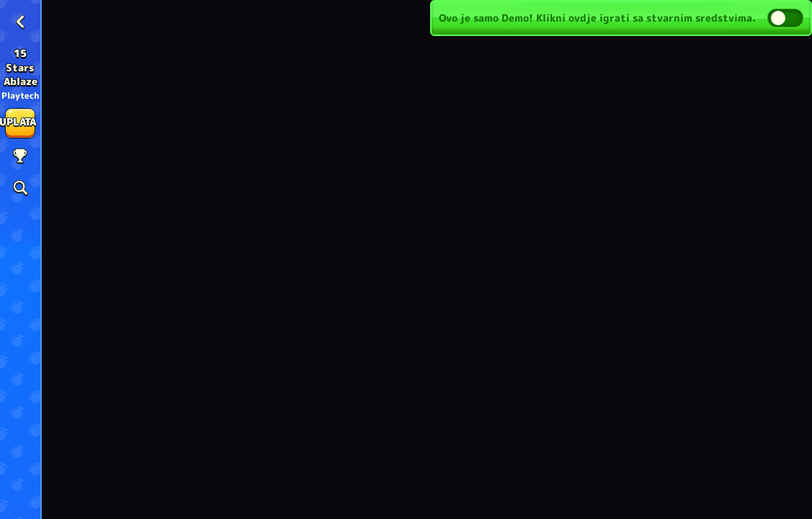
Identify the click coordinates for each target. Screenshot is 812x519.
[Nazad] (20, 22)
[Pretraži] (20, 188)
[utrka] (20, 156)
